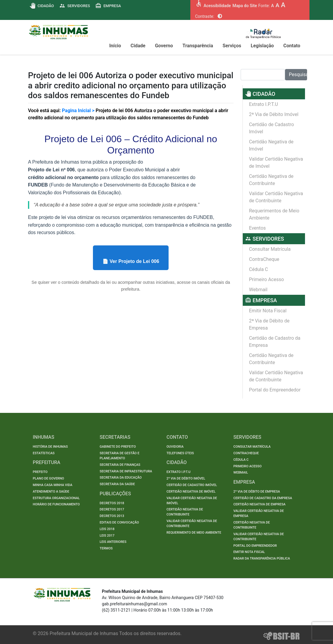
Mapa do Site (245, 6)
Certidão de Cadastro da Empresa (275, 342)
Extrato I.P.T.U (263, 104)
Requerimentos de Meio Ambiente (274, 214)
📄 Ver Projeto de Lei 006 (131, 261)
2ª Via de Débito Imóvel (274, 114)
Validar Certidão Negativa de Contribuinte (276, 197)
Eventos (257, 228)
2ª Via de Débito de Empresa (269, 324)
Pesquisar (298, 75)
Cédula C (259, 269)
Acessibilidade (217, 6)
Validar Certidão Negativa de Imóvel (276, 163)
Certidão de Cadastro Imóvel (271, 128)
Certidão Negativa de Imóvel (271, 145)
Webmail (258, 290)
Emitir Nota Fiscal (268, 311)
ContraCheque (264, 259)
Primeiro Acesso (266, 279)
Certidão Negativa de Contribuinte (271, 180)
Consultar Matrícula (270, 249)
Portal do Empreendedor (275, 390)
